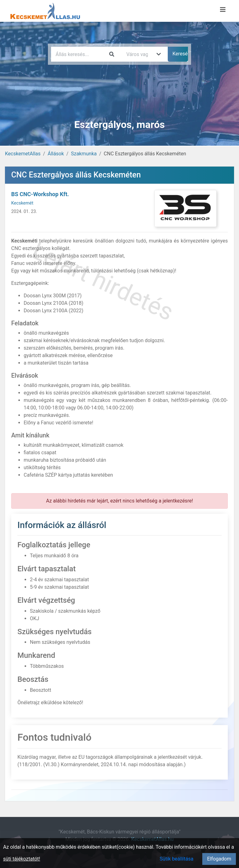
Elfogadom (219, 859)
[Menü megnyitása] (223, 10)
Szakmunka (84, 154)
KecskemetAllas (23, 154)
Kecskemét (22, 203)
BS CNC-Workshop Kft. (40, 194)
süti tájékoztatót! (22, 859)
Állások (56, 154)
